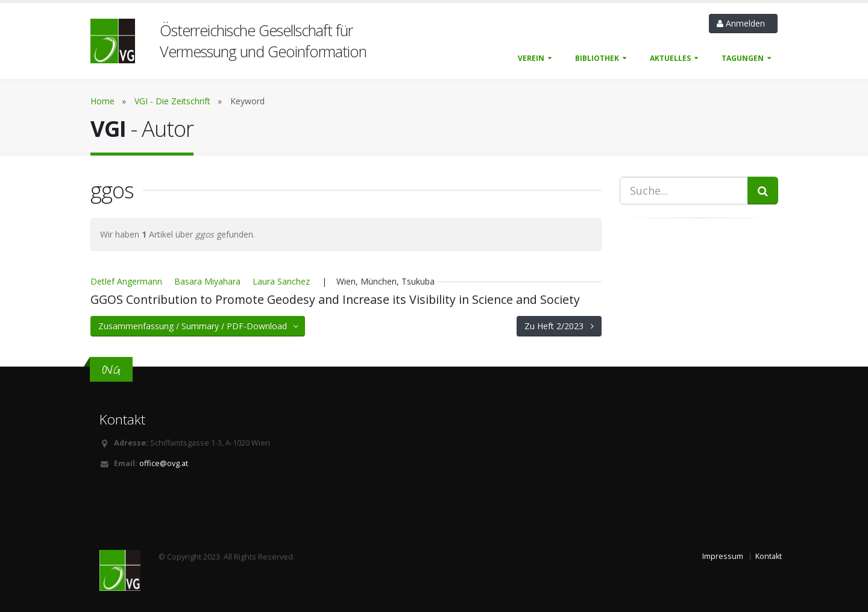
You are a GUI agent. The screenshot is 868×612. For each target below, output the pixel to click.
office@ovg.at (164, 463)
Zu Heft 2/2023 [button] (559, 326)
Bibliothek (597, 58)
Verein (531, 58)
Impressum (723, 556)
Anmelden (743, 23)
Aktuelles (670, 58)
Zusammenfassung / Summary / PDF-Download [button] (199, 326)
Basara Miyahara (207, 281)
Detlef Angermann (126, 281)
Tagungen (743, 58)
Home (102, 101)
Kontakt (769, 556)
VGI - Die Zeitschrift (172, 101)
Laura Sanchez (281, 281)
